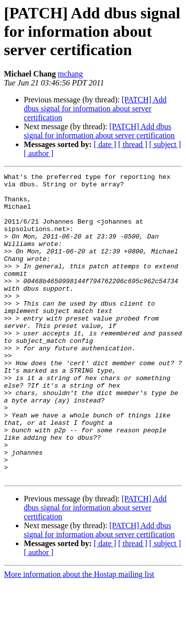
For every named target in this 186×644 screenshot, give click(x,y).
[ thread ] (133, 144)
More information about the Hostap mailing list (79, 635)
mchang (70, 74)
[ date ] (105, 144)
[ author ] (39, 153)
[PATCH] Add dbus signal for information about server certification (95, 109)
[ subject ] (165, 144)
